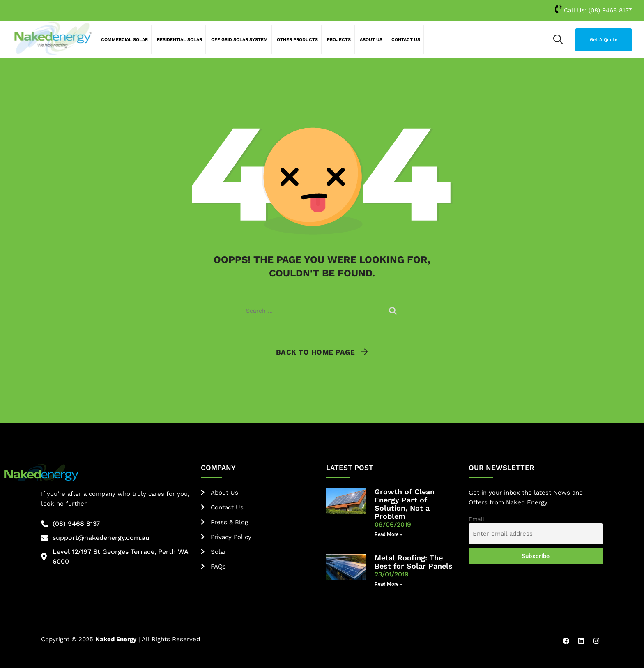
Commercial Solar (124, 40)
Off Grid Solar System (239, 40)
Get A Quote (604, 40)
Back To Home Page (316, 352)
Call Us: (593, 10)
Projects (339, 40)
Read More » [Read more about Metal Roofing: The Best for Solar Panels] (388, 584)
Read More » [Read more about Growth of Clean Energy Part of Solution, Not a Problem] (388, 534)
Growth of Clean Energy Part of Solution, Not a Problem (405, 504)
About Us (371, 40)
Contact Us (406, 40)
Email (476, 519)
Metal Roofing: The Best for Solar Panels (414, 562)
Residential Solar (179, 40)
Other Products (297, 40)
